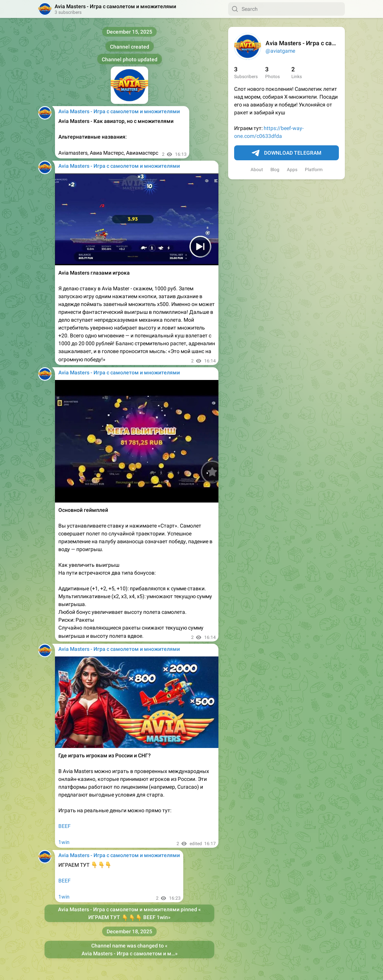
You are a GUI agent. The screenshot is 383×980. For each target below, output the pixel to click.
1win (64, 842)
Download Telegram (287, 153)
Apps (292, 170)
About (257, 170)
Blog (275, 170)
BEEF (65, 826)
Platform (314, 170)
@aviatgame (280, 51)
